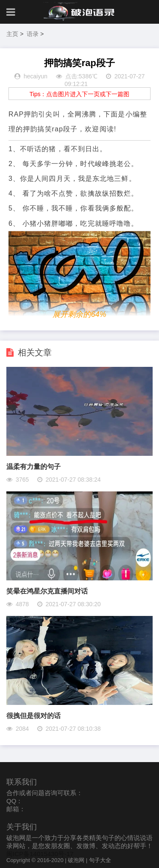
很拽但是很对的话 (33, 716)
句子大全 (100, 860)
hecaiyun (36, 76)
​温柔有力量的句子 (33, 467)
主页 (12, 34)
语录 (33, 34)
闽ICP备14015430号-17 (40, 854)
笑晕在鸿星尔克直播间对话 (47, 591)
